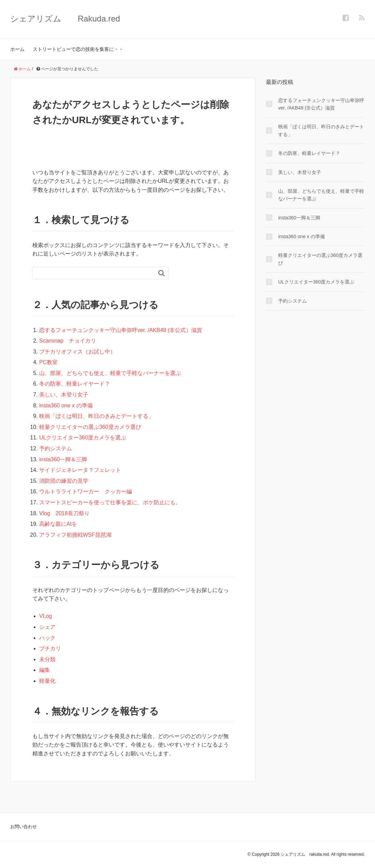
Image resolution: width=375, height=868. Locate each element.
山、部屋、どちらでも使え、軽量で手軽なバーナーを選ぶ (110, 373)
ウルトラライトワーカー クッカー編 (86, 491)
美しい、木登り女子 (64, 395)
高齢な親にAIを (58, 524)
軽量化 (47, 681)
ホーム (17, 49)
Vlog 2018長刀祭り (64, 513)
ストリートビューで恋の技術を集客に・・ (78, 49)
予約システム (58, 449)
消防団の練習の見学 (64, 481)
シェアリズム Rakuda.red (65, 19)
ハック (47, 638)
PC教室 (48, 362)
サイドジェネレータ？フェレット (80, 470)
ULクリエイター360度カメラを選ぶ (83, 438)
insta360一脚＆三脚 (63, 459)
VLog (46, 616)
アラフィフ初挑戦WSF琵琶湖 (78, 535)
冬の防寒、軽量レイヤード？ (75, 384)
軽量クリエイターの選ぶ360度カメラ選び (90, 427)
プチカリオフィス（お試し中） (77, 352)
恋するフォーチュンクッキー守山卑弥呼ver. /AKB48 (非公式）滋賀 (121, 330)
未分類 (47, 659)
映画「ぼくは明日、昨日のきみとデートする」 (96, 416)
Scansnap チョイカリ (68, 341)
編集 (45, 670)
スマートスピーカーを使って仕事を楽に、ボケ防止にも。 (110, 502)
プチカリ (50, 648)
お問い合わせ (24, 827)
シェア (47, 627)
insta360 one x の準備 (66, 406)
